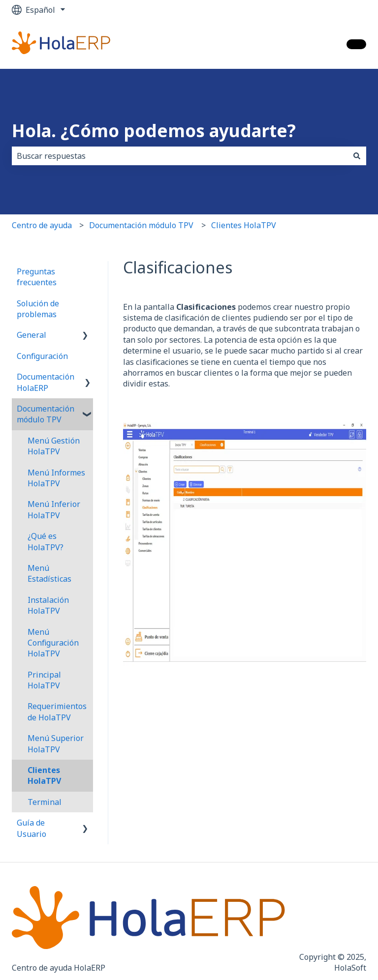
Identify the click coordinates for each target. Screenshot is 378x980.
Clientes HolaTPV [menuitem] (44, 775)
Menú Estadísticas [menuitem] (49, 573)
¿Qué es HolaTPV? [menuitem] (46, 541)
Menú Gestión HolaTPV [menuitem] (54, 446)
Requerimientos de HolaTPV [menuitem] (57, 712)
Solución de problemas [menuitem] (38, 309)
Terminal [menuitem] (45, 802)
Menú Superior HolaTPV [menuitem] (56, 743)
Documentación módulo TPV (141, 225)
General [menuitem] (31, 335)
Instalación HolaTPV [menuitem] (48, 605)
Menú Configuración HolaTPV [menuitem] (53, 643)
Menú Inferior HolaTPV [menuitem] (54, 509)
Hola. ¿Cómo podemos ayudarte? (154, 131)
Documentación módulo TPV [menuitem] (46, 414)
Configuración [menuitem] (42, 356)
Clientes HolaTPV (244, 225)
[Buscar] (357, 156)
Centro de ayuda (42, 225)
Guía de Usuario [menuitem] (31, 828)
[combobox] (180, 156)
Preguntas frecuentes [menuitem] (37, 277)
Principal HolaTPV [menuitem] (44, 680)
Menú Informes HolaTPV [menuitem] (56, 478)
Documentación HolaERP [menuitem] (46, 382)
